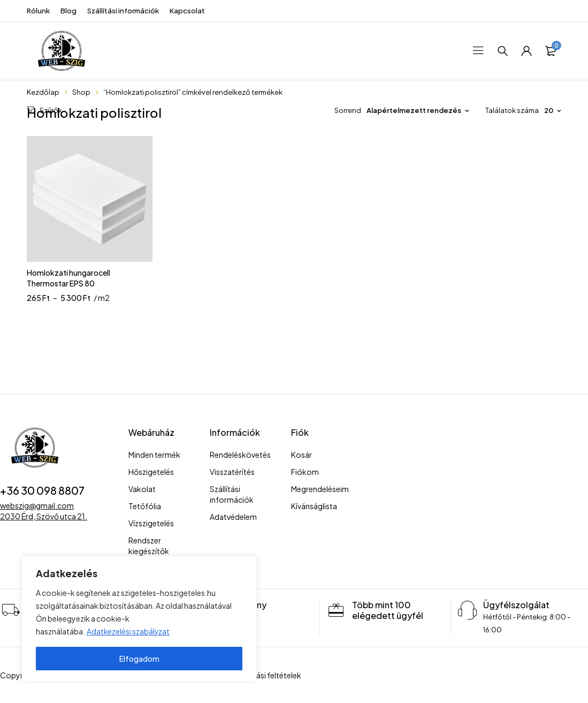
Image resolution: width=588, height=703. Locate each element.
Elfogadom (139, 659)
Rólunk (38, 11)
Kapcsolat (187, 11)
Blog (68, 11)
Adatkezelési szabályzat (129, 632)
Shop (81, 92)
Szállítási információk (123, 11)
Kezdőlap (43, 92)
